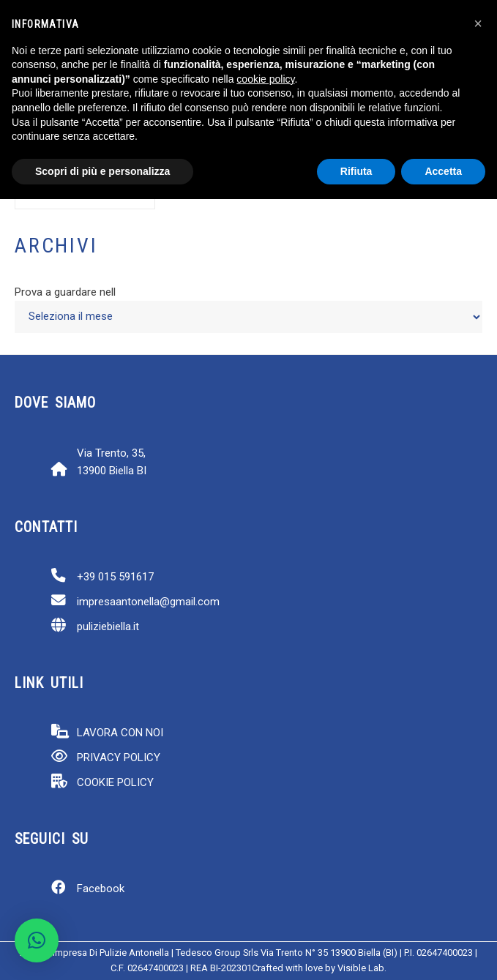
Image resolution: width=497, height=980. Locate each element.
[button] (37, 940)
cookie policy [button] (265, 79)
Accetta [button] (443, 171)
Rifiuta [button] (356, 171)
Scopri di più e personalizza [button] (102, 171)
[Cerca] (122, 201)
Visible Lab (361, 968)
